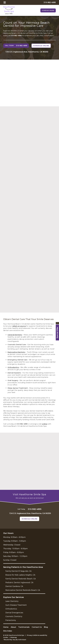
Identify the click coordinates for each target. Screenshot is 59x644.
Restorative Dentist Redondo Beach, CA (23, 590)
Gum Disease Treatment (16, 605)
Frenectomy (11, 620)
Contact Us (37, 627)
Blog (46, 627)
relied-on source (19, 326)
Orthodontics (13, 367)
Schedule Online (48, 10)
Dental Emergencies (14, 613)
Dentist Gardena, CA (14, 586)
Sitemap (14, 637)
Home (6, 627)
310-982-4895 (16, 36)
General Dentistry (15, 335)
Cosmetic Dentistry (14, 616)
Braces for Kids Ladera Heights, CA (20, 575)
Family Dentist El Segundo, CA (18, 571)
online (44, 424)
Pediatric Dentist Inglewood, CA (19, 583)
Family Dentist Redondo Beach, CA (21, 579)
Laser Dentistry (12, 601)
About (13, 627)
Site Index (8, 631)
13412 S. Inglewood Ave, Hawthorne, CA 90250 (27, 52)
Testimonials (24, 627)
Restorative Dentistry (16, 352)
